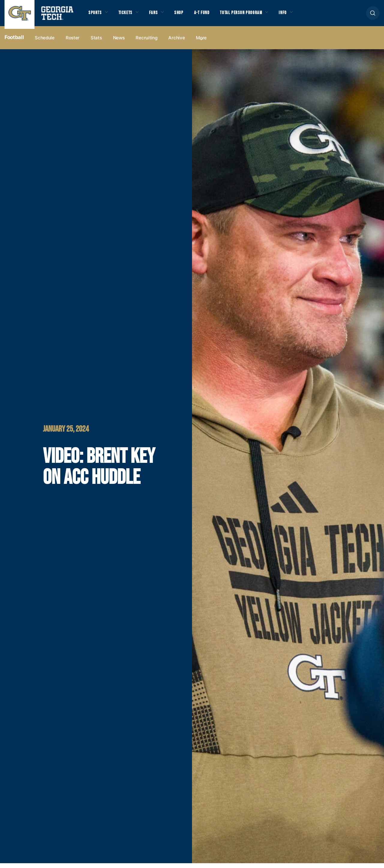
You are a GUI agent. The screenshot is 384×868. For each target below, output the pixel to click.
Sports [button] (96, 15)
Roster (73, 42)
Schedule (45, 42)
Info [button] (300, 15)
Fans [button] (159, 15)
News (119, 42)
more (201, 42)
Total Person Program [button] (254, 15)
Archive (177, 42)
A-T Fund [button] (211, 15)
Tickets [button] (129, 15)
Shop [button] (186, 15)
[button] (373, 15)
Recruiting (146, 42)
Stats (96, 42)
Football (14, 42)
